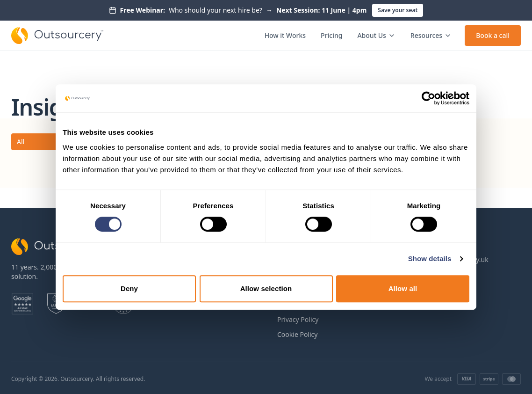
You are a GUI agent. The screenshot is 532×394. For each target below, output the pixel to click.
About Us (376, 35)
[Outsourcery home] (57, 36)
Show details (430, 259)
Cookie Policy (297, 334)
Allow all (403, 288)
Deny (129, 288)
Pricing (331, 35)
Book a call (493, 35)
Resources (431, 35)
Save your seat (398, 10)
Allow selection (266, 288)
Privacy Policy (298, 319)
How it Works (285, 35)
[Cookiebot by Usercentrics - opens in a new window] (428, 98)
